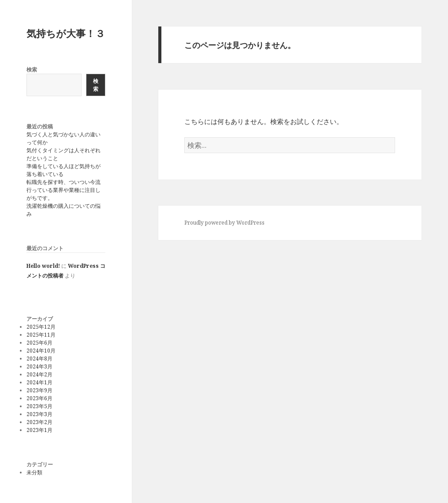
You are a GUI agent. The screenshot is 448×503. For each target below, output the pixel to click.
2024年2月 (39, 374)
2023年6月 (39, 398)
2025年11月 (41, 335)
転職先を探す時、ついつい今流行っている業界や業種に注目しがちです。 (63, 190)
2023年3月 (39, 414)
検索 (32, 69)
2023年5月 (39, 406)
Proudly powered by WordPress (224, 223)
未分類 (34, 472)
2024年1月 (39, 382)
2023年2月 (39, 422)
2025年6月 (39, 343)
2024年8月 (39, 358)
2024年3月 (39, 366)
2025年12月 (41, 327)
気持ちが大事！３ (66, 33)
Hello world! (43, 266)
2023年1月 (39, 430)
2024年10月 (41, 351)
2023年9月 (39, 390)
